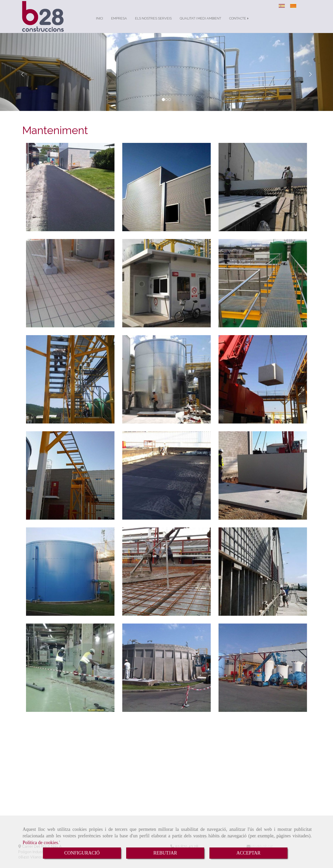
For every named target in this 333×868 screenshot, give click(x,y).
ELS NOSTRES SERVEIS (153, 24)
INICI (100, 24)
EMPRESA (119, 24)
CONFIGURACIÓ (82, 853)
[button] (25, 77)
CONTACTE (239, 24)
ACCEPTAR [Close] (249, 853)
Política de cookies (40, 843)
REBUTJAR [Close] (165, 853)
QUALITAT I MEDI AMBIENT (200, 24)
